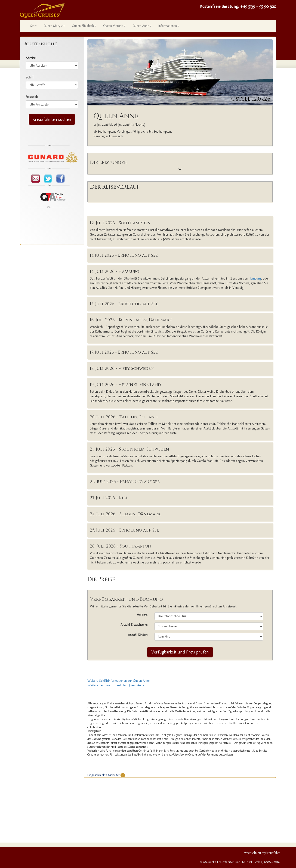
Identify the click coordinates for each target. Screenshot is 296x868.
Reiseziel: (32, 97)
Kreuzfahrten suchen (52, 119)
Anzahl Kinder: (138, 635)
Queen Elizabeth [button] (84, 26)
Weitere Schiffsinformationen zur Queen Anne (119, 681)
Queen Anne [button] (142, 26)
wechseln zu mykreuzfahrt (262, 853)
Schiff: (30, 77)
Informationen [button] (169, 26)
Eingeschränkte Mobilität (106, 775)
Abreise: (31, 58)
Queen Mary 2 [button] (54, 26)
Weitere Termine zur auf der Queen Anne (116, 685)
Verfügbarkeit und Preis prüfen (180, 652)
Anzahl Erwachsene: (134, 625)
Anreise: (142, 614)
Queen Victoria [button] (114, 26)
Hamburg (255, 278)
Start (33, 26)
